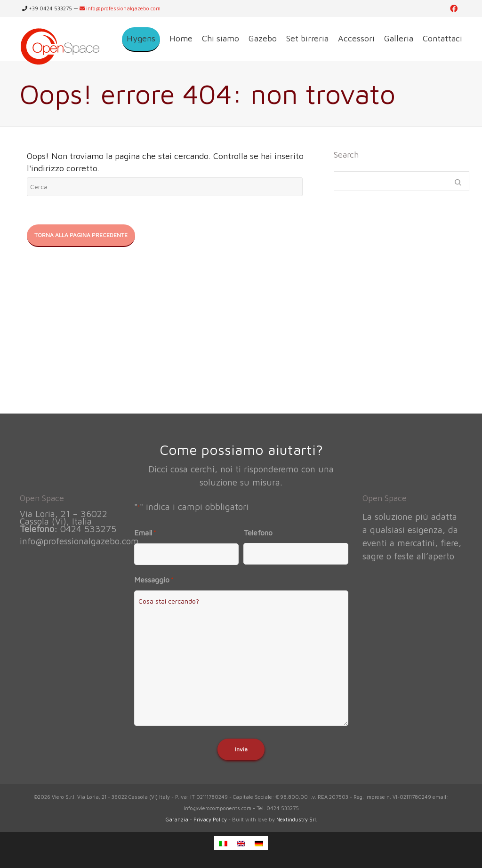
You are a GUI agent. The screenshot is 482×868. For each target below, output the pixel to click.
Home (181, 38)
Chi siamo (221, 38)
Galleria (399, 38)
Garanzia (177, 819)
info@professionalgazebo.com (120, 8)
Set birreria (307, 38)
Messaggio (154, 580)
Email (145, 533)
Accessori (356, 38)
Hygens (141, 38)
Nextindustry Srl (296, 819)
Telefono (258, 533)
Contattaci (442, 38)
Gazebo (263, 38)
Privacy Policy (210, 819)
